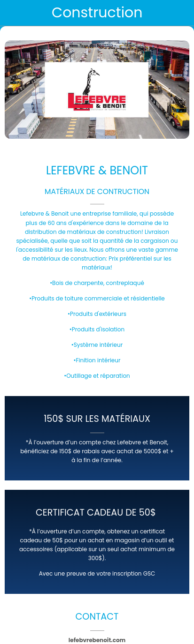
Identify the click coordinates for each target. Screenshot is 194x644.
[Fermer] (13, 13)
